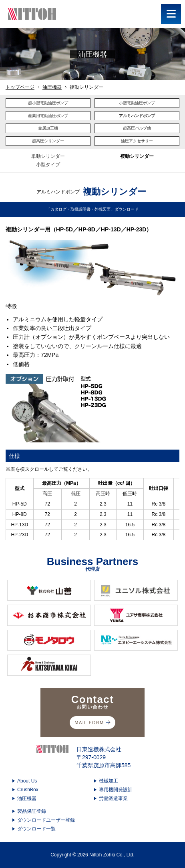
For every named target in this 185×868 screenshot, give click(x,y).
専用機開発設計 (116, 790)
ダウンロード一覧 (36, 829)
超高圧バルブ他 (137, 128)
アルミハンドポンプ (137, 116)
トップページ (20, 87)
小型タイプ (48, 165)
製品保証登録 (32, 811)
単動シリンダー (48, 156)
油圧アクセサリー (137, 141)
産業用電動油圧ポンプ (48, 116)
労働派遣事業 (113, 798)
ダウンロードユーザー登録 (46, 820)
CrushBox (28, 790)
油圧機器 (52, 87)
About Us (27, 781)
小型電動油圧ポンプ (137, 103)
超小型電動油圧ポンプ (48, 103)
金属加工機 (48, 128)
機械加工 (109, 781)
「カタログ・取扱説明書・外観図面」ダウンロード (92, 209)
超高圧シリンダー (48, 141)
